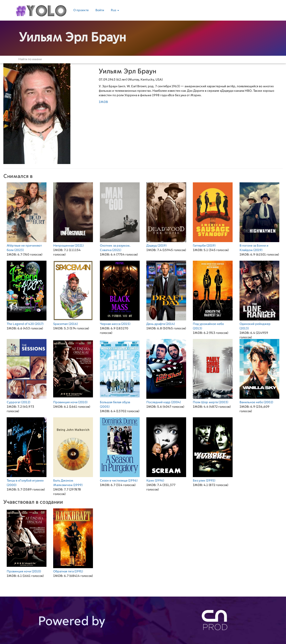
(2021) (73, 214)
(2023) (27, 216)
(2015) (120, 293)
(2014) (166, 293)
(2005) (120, 373)
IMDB (103, 102)
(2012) (27, 371)
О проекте (81, 10)
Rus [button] (115, 10)
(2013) (213, 295)
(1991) (73, 540)
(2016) (73, 293)
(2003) (213, 371)
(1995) (213, 449)
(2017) (27, 293)
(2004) (166, 371)
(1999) (73, 451)
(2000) (27, 451)
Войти (100, 10)
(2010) (73, 371)
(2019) (166, 214)
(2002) (259, 371)
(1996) (120, 449)
